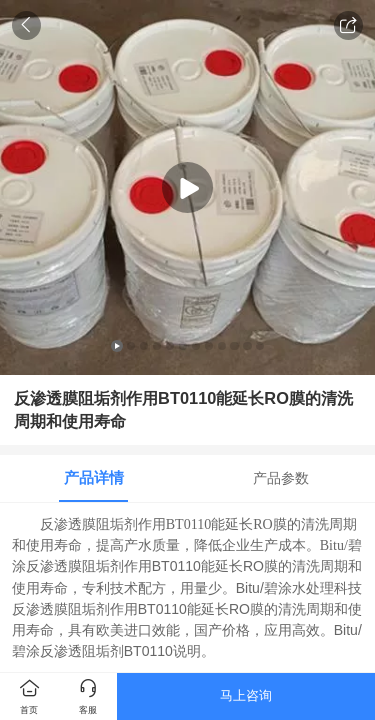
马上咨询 (246, 695)
